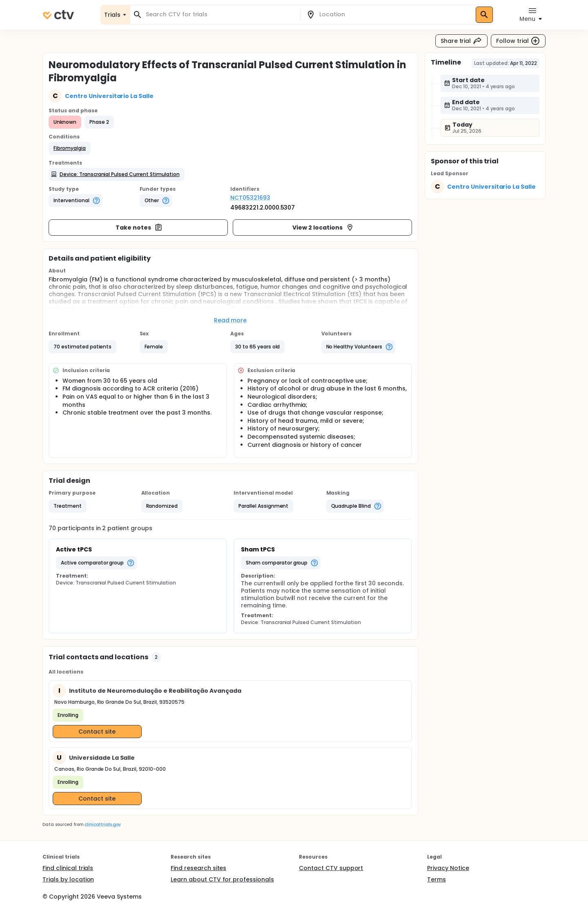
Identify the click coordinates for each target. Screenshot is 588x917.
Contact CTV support (331, 868)
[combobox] (220, 15)
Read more (231, 320)
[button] (70, 148)
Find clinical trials (68, 868)
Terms (437, 879)
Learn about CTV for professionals (222, 879)
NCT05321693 (250, 198)
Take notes (139, 228)
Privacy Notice (448, 868)
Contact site (97, 732)
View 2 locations (323, 228)
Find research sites (198, 868)
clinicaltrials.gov (102, 824)
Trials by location (68, 879)
